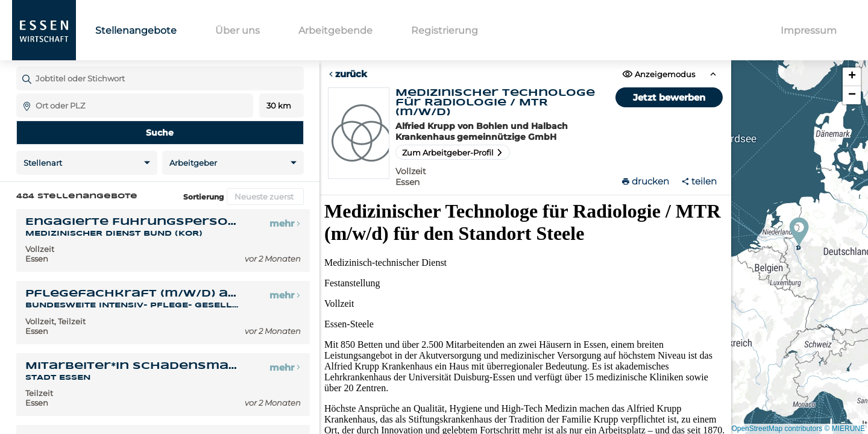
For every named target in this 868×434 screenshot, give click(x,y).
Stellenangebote (136, 30)
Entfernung (281, 106)
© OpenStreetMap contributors (773, 429)
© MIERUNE (844, 429)
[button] (799, 232)
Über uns (237, 30)
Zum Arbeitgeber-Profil (453, 153)
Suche (160, 133)
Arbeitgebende (335, 30)
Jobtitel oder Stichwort (22, 66)
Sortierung (203, 197)
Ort (22, 93)
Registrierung (445, 30)
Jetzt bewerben (669, 97)
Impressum (809, 30)
